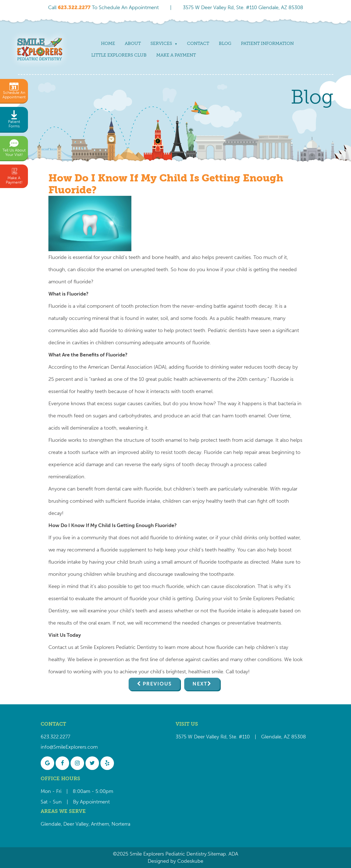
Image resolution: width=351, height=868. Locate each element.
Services (161, 43)
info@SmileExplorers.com (69, 747)
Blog (225, 43)
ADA (233, 854)
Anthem (100, 824)
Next (200, 684)
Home (108, 43)
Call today (237, 672)
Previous (157, 684)
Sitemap (217, 854)
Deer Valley (76, 824)
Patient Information (267, 43)
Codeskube (190, 861)
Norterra (121, 824)
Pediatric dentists (227, 330)
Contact (198, 43)
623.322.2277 (55, 737)
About (133, 43)
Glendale (51, 824)
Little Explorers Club (119, 55)
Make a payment (176, 55)
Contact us (61, 647)
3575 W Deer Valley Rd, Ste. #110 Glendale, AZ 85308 (243, 7)
